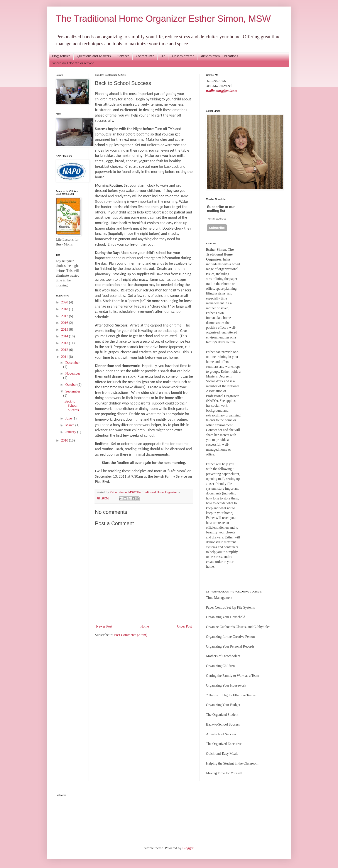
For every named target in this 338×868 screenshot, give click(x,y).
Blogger (188, 848)
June (69, 418)
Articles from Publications (220, 56)
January (71, 432)
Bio (163, 56)
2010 (65, 440)
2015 (65, 329)
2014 (65, 336)
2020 (65, 302)
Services (123, 56)
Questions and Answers (94, 56)
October (71, 385)
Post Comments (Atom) (131, 635)
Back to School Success (72, 405)
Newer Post (104, 626)
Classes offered (183, 56)
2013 (65, 343)
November (73, 373)
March (70, 425)
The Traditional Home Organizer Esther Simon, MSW (163, 19)
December (73, 363)
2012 (65, 350)
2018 (65, 309)
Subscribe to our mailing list (221, 209)
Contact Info (145, 56)
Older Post (184, 626)
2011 (65, 357)
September (73, 391)
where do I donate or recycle (73, 63)
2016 (65, 323)
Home (145, 626)
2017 (65, 316)
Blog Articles (61, 56)
